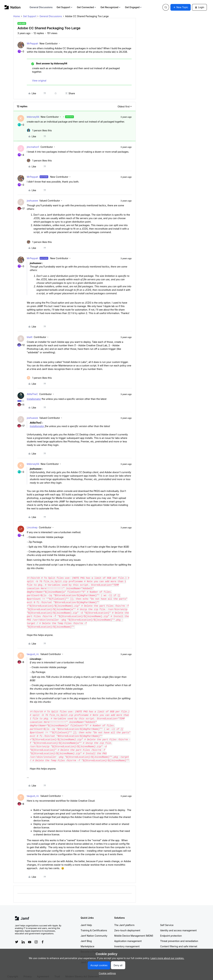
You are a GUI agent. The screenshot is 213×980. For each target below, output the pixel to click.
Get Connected (87, 7)
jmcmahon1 (33, 147)
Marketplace (88, 943)
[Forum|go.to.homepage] (13, 7)
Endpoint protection (171, 932)
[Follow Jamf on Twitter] (17, 938)
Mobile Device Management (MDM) (134, 932)
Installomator (34, 399)
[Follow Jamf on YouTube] (30, 938)
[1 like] (39, 130)
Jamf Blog (86, 938)
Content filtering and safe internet (179, 943)
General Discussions (41, 7)
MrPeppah (33, 43)
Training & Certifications (94, 927)
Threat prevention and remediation (179, 938)
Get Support (65, 7)
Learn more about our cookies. (167, 958)
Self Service (167, 922)
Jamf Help (86, 922)
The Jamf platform (124, 922)
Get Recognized (111, 7)
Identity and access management (178, 927)
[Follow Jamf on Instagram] (36, 938)
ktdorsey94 (33, 117)
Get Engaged (134, 7)
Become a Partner (91, 948)
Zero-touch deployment (127, 927)
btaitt (30, 337)
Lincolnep (32, 527)
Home (17, 16)
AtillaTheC (32, 394)
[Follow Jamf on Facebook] (43, 938)
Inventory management (127, 943)
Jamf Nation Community (94, 932)
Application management (128, 938)
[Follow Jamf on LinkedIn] (23, 938)
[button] (181, 7)
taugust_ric (33, 651)
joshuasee (32, 201)
